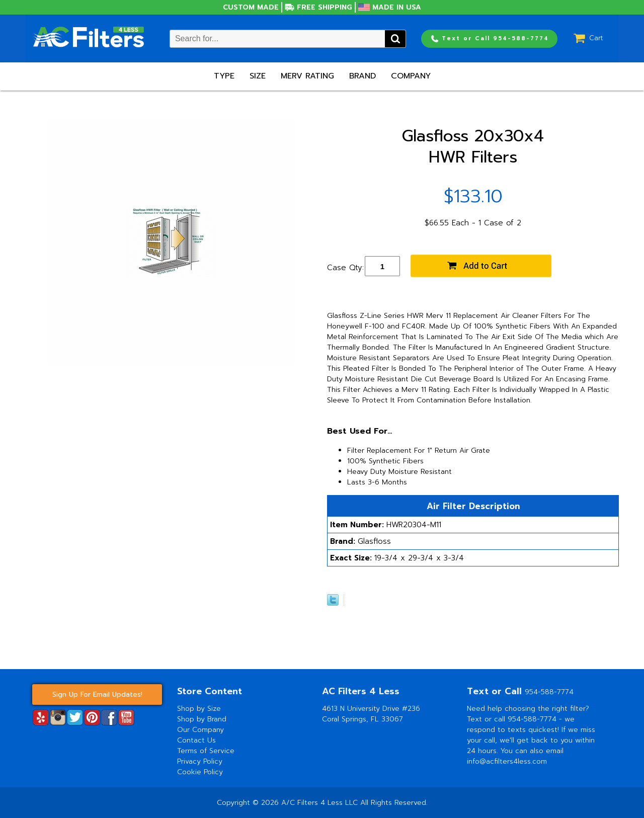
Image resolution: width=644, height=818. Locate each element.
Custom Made (251, 7)
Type (224, 76)
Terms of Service (206, 751)
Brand (363, 76)
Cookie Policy (200, 772)
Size (258, 76)
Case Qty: (345, 268)
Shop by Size (199, 709)
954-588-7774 (549, 692)
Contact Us (196, 740)
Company (411, 76)
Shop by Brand (202, 719)
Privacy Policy (200, 761)
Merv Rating (307, 76)
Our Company (200, 730)
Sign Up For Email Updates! (97, 694)
